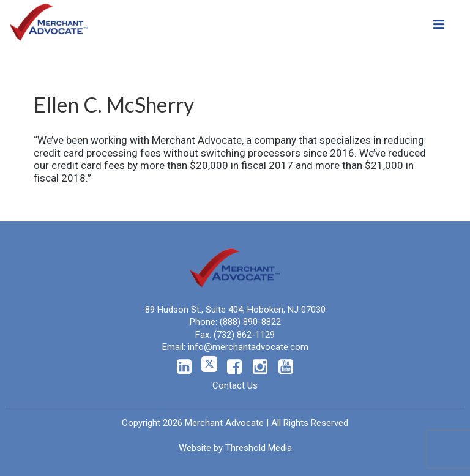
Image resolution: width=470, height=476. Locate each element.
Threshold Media (259, 448)
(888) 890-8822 (250, 322)
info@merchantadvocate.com (248, 347)
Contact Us (235, 385)
